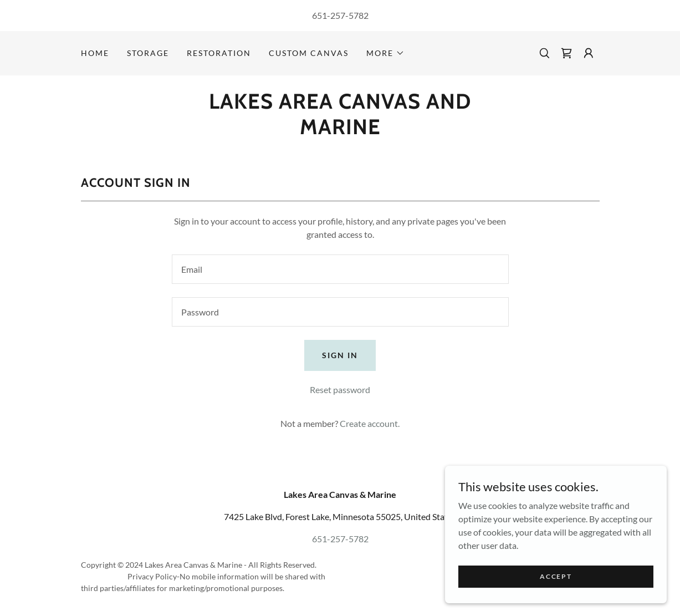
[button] (385, 53)
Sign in (340, 355)
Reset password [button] (340, 390)
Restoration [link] (219, 53)
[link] (566, 53)
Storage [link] (148, 53)
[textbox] (340, 269)
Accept (556, 576)
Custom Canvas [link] (309, 53)
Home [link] (95, 53)
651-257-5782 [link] (340, 15)
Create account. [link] (370, 423)
